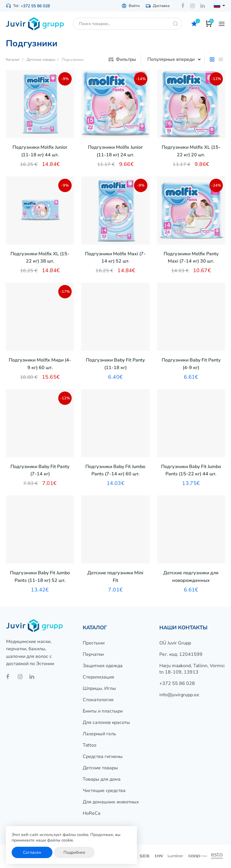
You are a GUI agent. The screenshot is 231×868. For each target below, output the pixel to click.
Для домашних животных (111, 802)
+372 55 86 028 (35, 6)
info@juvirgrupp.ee (179, 695)
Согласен (32, 852)
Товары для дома (102, 779)
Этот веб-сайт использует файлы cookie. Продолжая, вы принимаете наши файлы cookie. (66, 838)
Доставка (158, 6)
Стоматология (98, 700)
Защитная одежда (103, 666)
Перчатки (93, 654)
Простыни (94, 643)
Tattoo (90, 745)
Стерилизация (98, 677)
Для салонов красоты (106, 722)
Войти (131, 6)
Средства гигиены (103, 757)
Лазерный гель (99, 734)
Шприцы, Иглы (99, 688)
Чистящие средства (104, 791)
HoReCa (91, 813)
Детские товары (100, 768)
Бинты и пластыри (103, 711)
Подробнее (74, 852)
